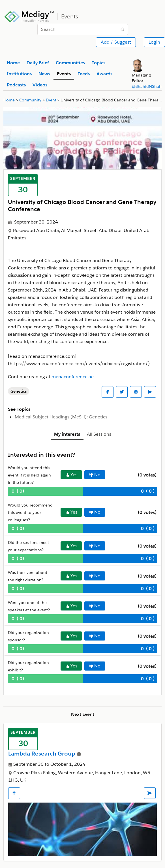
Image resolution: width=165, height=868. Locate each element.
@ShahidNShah (147, 86)
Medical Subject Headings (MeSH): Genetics (61, 417)
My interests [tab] (67, 434)
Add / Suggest (116, 42)
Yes (71, 475)
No (95, 475)
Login (154, 42)
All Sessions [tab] (99, 434)
